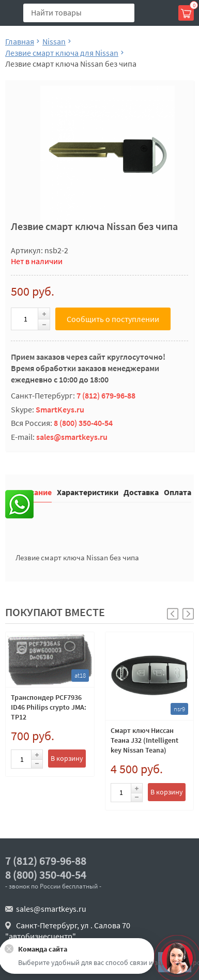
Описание (34, 492)
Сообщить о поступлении (113, 319)
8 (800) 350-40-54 (83, 423)
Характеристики (88, 492)
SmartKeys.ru (60, 409)
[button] (188, 614)
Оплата (178, 492)
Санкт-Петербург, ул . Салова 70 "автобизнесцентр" (68, 931)
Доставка (141, 492)
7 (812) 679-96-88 (106, 395)
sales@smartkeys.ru (72, 437)
